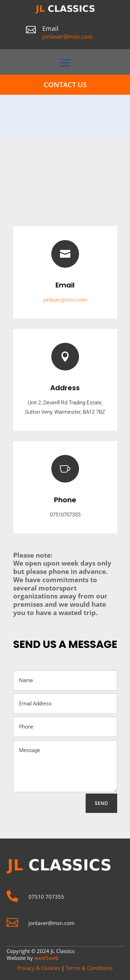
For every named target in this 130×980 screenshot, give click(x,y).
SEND (101, 803)
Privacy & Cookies (39, 968)
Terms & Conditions (89, 968)
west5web (46, 958)
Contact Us (65, 85)
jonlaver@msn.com (67, 37)
